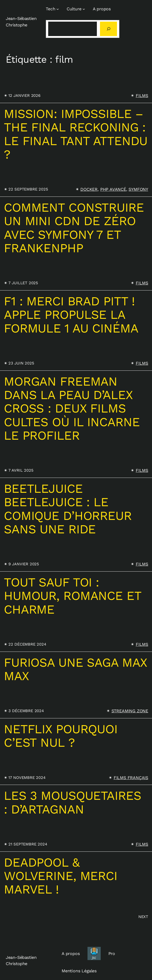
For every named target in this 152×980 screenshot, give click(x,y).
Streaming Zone (130, 711)
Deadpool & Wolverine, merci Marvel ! (61, 876)
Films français (131, 778)
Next (143, 917)
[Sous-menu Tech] (58, 9)
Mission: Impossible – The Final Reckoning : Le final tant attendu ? (76, 134)
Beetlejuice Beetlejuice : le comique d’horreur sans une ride (68, 509)
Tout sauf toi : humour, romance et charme (73, 596)
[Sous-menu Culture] (84, 9)
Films (142, 96)
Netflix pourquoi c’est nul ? (61, 736)
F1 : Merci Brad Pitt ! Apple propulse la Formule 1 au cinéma (71, 315)
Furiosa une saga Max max (75, 669)
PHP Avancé (113, 189)
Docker (89, 189)
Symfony (138, 189)
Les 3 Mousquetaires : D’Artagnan (73, 802)
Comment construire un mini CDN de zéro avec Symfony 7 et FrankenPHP (74, 228)
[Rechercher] (108, 29)
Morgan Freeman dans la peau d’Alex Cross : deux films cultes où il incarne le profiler (72, 408)
